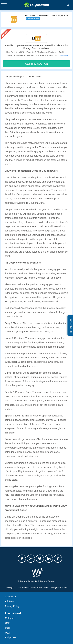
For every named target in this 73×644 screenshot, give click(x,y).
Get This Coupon (36, 64)
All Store (9, 601)
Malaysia (10, 618)
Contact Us (11, 597)
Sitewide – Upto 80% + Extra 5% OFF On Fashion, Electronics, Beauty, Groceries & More (36, 47)
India (8, 628)
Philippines (11, 637)
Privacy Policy (12, 606)
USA (7, 633)
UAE (7, 623)
